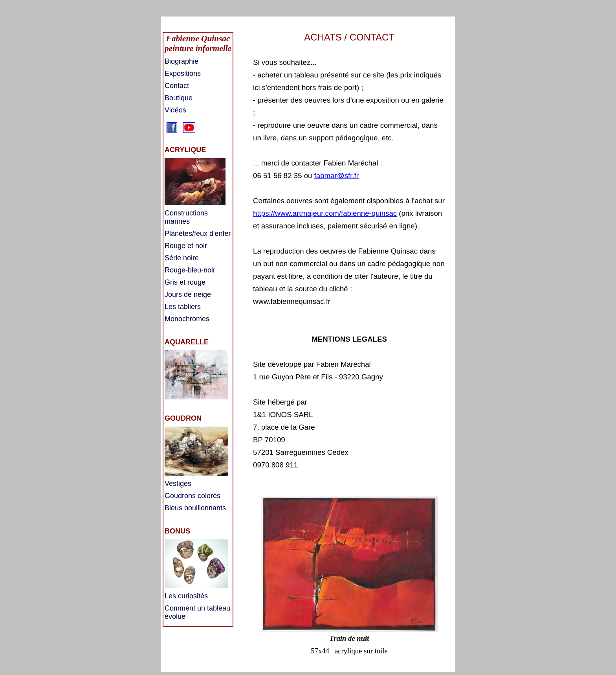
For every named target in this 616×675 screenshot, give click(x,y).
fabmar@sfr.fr (336, 176)
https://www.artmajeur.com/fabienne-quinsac (325, 213)
